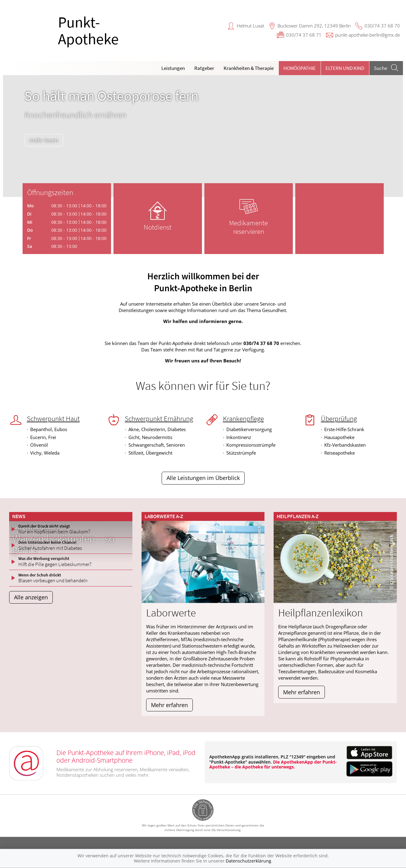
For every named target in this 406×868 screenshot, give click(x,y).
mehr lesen (46, 140)
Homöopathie (300, 68)
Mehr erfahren (169, 705)
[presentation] (11, 138)
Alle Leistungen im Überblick (203, 478)
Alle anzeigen (31, 597)
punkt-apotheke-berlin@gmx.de (368, 35)
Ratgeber (204, 68)
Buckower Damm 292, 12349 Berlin (314, 26)
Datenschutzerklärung (248, 861)
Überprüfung (339, 419)
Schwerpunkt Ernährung (159, 419)
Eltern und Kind (345, 68)
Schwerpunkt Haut (53, 419)
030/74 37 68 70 (382, 26)
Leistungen (173, 68)
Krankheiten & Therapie (249, 68)
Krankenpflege (243, 419)
